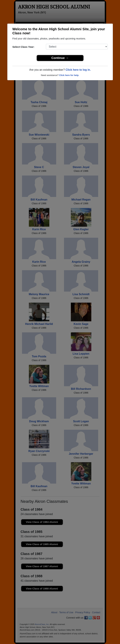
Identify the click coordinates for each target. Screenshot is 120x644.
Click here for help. (69, 75)
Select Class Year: (23, 47)
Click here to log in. (78, 70)
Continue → (60, 58)
